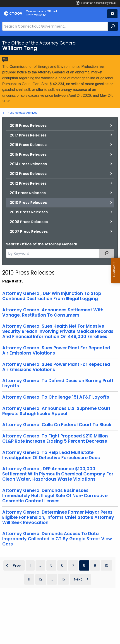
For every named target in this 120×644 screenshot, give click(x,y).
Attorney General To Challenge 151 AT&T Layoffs (56, 397)
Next (78, 579)
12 (41, 579)
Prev (17, 565)
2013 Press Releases (28, 174)
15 (63, 579)
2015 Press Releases (28, 154)
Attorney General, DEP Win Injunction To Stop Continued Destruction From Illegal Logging (52, 296)
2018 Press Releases (28, 126)
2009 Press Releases (29, 212)
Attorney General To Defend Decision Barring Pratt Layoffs (58, 383)
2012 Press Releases (28, 183)
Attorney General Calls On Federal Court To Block (57, 425)
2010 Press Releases (28, 203)
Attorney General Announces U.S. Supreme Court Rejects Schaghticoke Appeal (56, 411)
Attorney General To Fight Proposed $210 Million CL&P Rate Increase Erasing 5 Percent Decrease (55, 439)
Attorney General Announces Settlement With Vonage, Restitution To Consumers (53, 313)
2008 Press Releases (29, 222)
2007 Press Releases (29, 232)
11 (29, 579)
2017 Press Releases (28, 135)
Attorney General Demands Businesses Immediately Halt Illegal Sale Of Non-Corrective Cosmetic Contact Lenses (55, 496)
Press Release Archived (22, 113)
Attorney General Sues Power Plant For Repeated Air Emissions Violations (56, 350)
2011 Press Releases (28, 193)
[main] (60, 340)
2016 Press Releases (28, 145)
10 (107, 565)
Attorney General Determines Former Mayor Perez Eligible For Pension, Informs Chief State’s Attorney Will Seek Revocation (58, 517)
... (40, 565)
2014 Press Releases (28, 164)
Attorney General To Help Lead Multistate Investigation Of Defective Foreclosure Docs (51, 455)
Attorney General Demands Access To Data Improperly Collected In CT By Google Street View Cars (57, 539)
